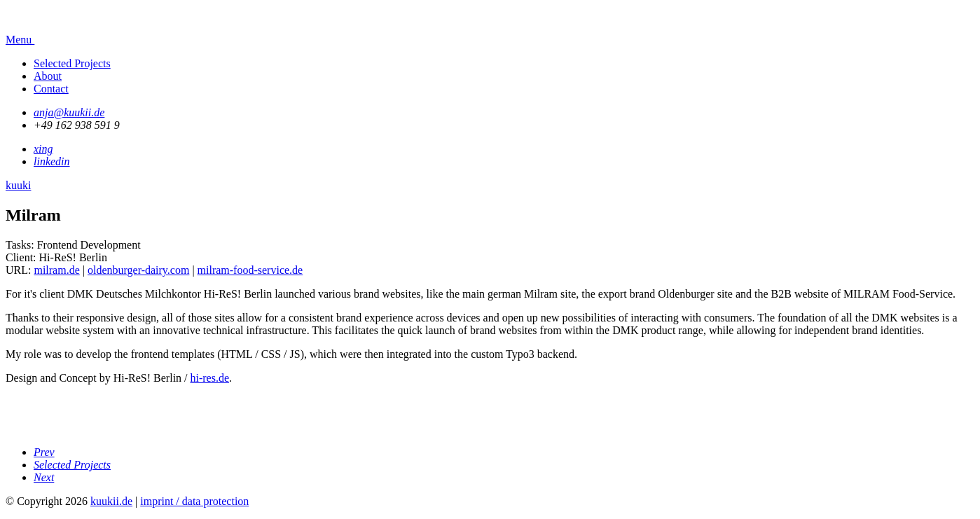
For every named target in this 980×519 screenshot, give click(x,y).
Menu (39, 40)
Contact (51, 89)
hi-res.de (210, 378)
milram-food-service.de (250, 270)
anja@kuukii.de (69, 112)
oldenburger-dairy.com (138, 270)
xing (43, 149)
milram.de (56, 270)
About (48, 76)
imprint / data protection (194, 501)
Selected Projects (72, 63)
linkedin (52, 161)
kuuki (18, 185)
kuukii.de (111, 501)
